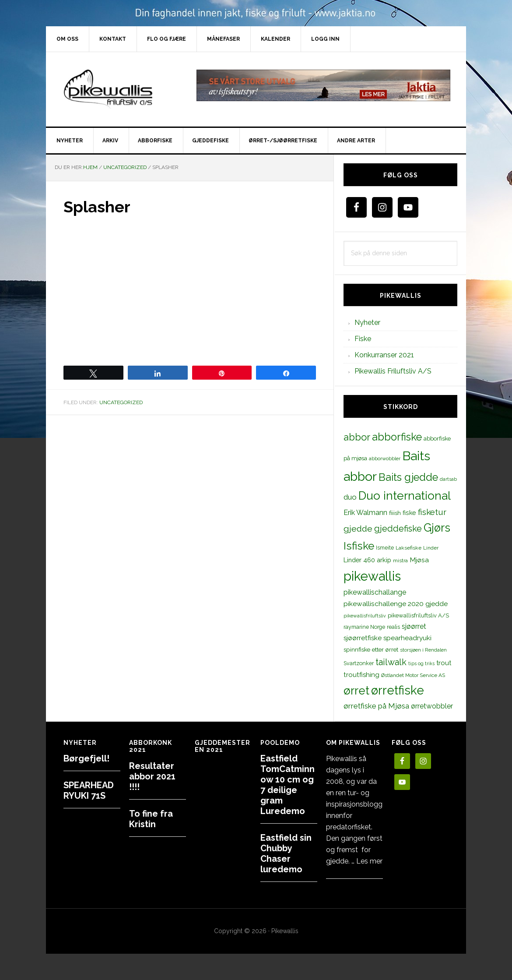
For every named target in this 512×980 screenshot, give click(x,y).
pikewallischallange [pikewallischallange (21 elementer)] (375, 592)
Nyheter (367, 323)
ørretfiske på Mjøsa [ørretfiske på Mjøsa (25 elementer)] (376, 706)
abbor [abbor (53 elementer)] (357, 437)
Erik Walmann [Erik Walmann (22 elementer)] (365, 513)
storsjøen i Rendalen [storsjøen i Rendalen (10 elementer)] (423, 650)
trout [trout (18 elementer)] (444, 663)
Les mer (369, 861)
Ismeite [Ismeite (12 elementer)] (385, 548)
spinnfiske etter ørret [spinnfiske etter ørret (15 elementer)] (371, 649)
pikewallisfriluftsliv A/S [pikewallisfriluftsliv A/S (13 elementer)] (418, 615)
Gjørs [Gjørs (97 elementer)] (437, 528)
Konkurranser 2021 (384, 355)
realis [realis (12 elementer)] (393, 627)
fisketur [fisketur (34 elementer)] (432, 512)
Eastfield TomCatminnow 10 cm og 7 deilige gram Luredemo (288, 785)
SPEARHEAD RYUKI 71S (89, 790)
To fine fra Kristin (151, 819)
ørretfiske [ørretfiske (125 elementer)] (398, 690)
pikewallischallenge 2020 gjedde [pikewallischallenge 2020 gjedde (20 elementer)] (396, 604)
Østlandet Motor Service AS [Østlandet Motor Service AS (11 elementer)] (413, 675)
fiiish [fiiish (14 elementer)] (395, 513)
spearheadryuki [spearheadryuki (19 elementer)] (407, 638)
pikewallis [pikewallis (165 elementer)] (372, 576)
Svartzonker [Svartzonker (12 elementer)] (359, 663)
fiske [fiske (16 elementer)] (409, 513)
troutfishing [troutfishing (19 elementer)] (361, 675)
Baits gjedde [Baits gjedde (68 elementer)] (408, 477)
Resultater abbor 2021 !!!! (152, 776)
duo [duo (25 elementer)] (350, 497)
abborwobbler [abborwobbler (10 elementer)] (385, 458)
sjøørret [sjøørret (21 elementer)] (414, 626)
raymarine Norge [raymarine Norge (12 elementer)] (364, 627)
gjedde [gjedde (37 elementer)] (358, 529)
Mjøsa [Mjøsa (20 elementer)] (419, 560)
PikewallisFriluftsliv (120, 89)
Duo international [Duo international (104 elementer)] (405, 495)
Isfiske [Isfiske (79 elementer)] (359, 546)
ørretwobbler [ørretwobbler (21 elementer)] (432, 706)
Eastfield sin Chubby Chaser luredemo (286, 853)
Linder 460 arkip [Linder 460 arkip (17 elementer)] (367, 560)
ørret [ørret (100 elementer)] (356, 691)
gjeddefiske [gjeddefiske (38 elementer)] (398, 529)
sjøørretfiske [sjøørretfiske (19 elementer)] (363, 638)
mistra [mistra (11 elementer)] (400, 561)
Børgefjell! (86, 758)
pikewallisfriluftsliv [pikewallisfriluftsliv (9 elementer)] (365, 616)
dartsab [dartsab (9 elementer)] (448, 479)
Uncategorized (121, 402)
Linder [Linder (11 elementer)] (431, 548)
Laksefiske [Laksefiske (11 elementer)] (409, 548)
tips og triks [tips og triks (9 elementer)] (421, 663)
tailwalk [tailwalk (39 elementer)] (391, 662)
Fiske (363, 339)
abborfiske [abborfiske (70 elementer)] (397, 437)
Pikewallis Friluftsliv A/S (393, 371)
